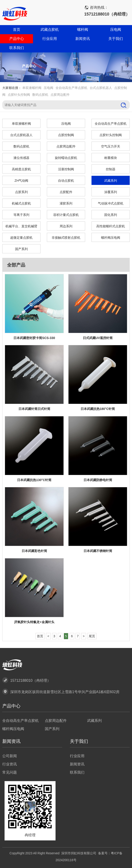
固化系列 (111, 215)
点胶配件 (66, 192)
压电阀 (116, 30)
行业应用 (50, 39)
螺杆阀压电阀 (111, 238)
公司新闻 (10, 756)
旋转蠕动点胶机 (66, 158)
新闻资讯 (83, 39)
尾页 (92, 636)
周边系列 (66, 226)
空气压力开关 (111, 146)
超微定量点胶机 (21, 238)
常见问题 (10, 772)
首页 (17, 30)
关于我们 (116, 39)
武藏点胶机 (50, 30)
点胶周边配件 (60, 95)
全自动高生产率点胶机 (71, 88)
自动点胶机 (66, 181)
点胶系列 (21, 192)
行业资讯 (10, 764)
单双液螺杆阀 (32, 88)
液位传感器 (21, 158)
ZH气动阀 (22, 181)
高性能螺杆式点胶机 (111, 226)
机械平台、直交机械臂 (21, 226)
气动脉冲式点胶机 (111, 203)
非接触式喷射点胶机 (66, 238)
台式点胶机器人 (101, 88)
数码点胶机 (40, 95)
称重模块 (111, 158)
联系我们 (17, 48)
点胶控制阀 (66, 135)
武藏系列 (111, 181)
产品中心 (17, 39)
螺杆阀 (83, 30)
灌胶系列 (66, 203)
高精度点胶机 (21, 169)
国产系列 (21, 249)
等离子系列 (21, 215)
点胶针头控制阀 (19, 95)
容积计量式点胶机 (66, 215)
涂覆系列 (111, 192)
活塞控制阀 (66, 169)
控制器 (111, 169)
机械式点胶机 (21, 203)
